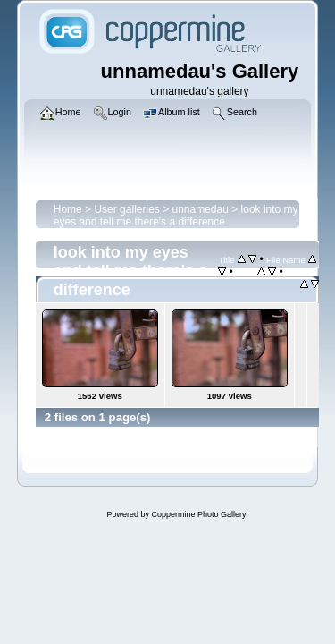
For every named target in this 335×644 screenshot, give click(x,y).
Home (68, 209)
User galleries (126, 209)
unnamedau (201, 209)
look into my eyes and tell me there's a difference (176, 216)
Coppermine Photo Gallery (198, 514)
